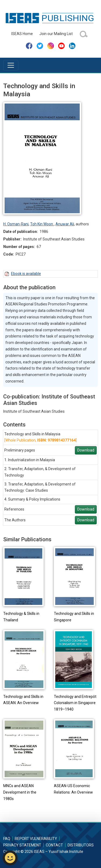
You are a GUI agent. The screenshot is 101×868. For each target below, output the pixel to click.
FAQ (7, 839)
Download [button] (86, 450)
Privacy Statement (22, 845)
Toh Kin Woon (42, 224)
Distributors (81, 845)
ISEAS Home (22, 34)
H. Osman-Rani (16, 224)
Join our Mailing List (56, 34)
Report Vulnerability (36, 839)
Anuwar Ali (65, 224)
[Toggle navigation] (11, 65)
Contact (54, 845)
